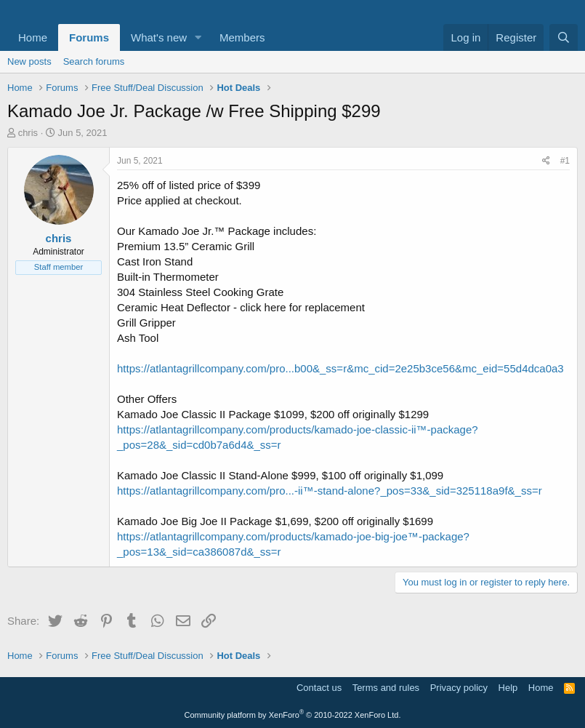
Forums (89, 37)
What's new (159, 37)
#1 (565, 161)
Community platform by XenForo (293, 715)
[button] (198, 37)
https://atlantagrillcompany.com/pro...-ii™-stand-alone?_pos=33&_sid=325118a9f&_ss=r (330, 491)
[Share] (546, 161)
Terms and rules (386, 688)
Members (242, 37)
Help (508, 688)
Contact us (319, 688)
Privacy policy (459, 688)
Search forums (94, 61)
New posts (29, 61)
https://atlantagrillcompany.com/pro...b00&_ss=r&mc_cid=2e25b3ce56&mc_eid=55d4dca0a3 (340, 368)
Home (33, 37)
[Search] (564, 37)
